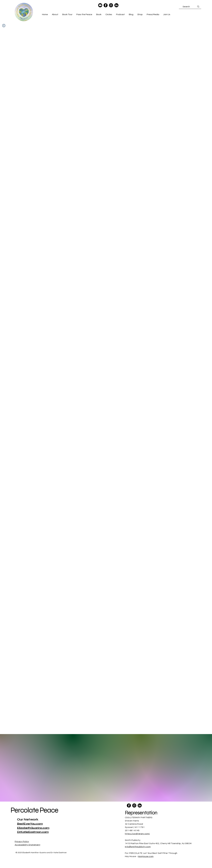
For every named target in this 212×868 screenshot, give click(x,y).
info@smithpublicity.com (138, 847)
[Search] (186, 7)
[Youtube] (100, 5)
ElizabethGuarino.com (33, 828)
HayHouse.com (146, 856)
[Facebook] (106, 5)
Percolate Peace (34, 810)
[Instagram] (111, 5)
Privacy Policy (22, 842)
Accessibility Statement (28, 845)
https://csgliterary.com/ (137, 834)
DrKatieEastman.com (33, 832)
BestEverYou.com (30, 824)
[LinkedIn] (116, 5)
